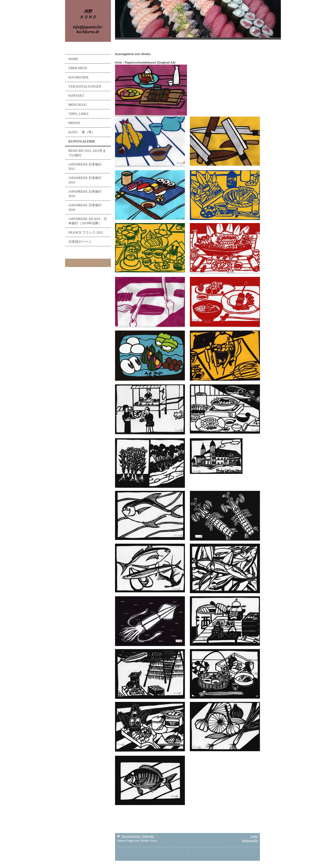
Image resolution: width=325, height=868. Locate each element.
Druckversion (129, 836)
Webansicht (250, 841)
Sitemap (148, 836)
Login (254, 836)
